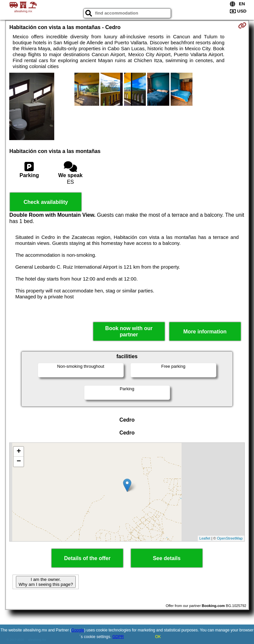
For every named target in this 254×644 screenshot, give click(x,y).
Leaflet (205, 538)
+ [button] (19, 452)
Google (78, 630)
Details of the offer (87, 558)
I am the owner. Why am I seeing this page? (46, 582)
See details (167, 558)
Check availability (46, 202)
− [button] (19, 462)
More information (205, 332)
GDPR (118, 637)
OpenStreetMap (230, 538)
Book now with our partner (129, 331)
